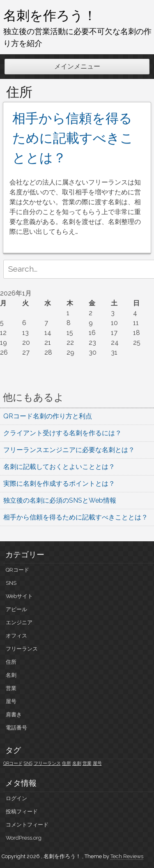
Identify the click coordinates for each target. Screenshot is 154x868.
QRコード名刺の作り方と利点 (48, 416)
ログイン (16, 798)
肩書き (14, 714)
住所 (11, 662)
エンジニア (19, 622)
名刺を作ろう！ (50, 15)
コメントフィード (27, 825)
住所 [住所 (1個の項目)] (67, 763)
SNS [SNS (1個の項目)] (28, 763)
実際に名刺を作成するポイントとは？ (59, 484)
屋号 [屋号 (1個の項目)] (97, 763)
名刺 (11, 675)
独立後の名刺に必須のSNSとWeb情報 (60, 500)
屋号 (11, 701)
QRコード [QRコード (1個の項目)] (13, 763)
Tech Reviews (127, 856)
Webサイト (19, 596)
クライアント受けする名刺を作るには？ (62, 433)
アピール (16, 609)
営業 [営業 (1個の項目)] (87, 763)
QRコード (17, 570)
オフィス (16, 636)
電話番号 (16, 728)
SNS (11, 583)
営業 (11, 688)
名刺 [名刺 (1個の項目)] (77, 763)
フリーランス (22, 649)
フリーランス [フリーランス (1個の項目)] (47, 763)
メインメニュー (77, 66)
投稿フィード (22, 811)
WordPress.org (24, 838)
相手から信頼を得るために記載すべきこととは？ (73, 138)
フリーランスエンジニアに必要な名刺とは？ (69, 450)
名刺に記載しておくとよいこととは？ (59, 467)
